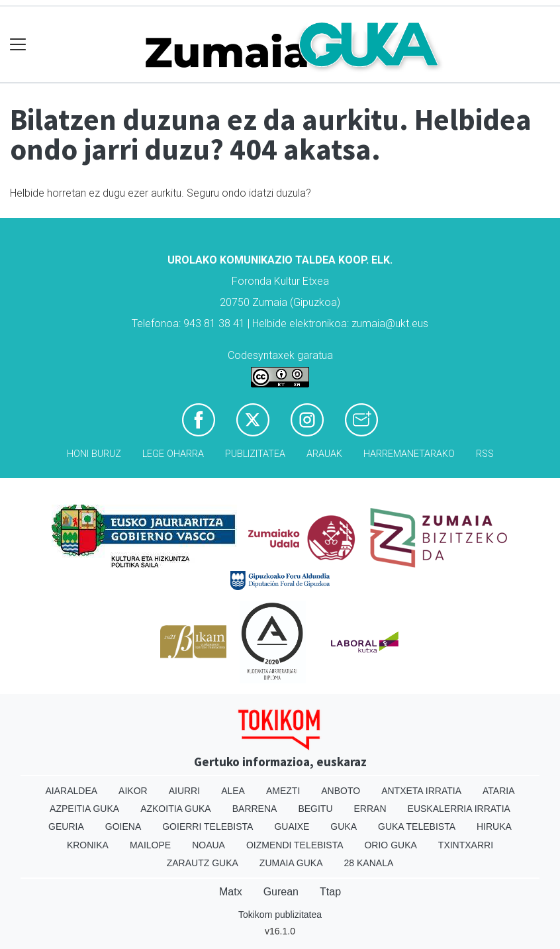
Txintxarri (466, 845)
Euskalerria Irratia (459, 809)
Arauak (324, 454)
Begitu (315, 809)
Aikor (133, 791)
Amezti (283, 791)
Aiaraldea (72, 791)
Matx (231, 892)
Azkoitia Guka (176, 809)
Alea (233, 791)
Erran (370, 809)
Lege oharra (173, 454)
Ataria (499, 791)
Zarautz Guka (203, 863)
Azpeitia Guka (84, 809)
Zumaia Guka (291, 863)
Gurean (281, 892)
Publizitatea (255, 454)
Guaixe (292, 826)
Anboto (341, 791)
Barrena (255, 809)
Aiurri (184, 791)
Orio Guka (390, 845)
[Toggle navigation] (18, 45)
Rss (485, 454)
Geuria (66, 826)
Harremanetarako (409, 454)
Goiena (123, 826)
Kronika (88, 845)
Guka (344, 826)
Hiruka (494, 826)
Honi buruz (94, 454)
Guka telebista (417, 826)
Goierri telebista (208, 826)
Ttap (330, 892)
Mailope (150, 845)
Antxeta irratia (421, 791)
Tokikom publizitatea (280, 915)
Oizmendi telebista (295, 845)
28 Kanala (369, 863)
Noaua (209, 845)
